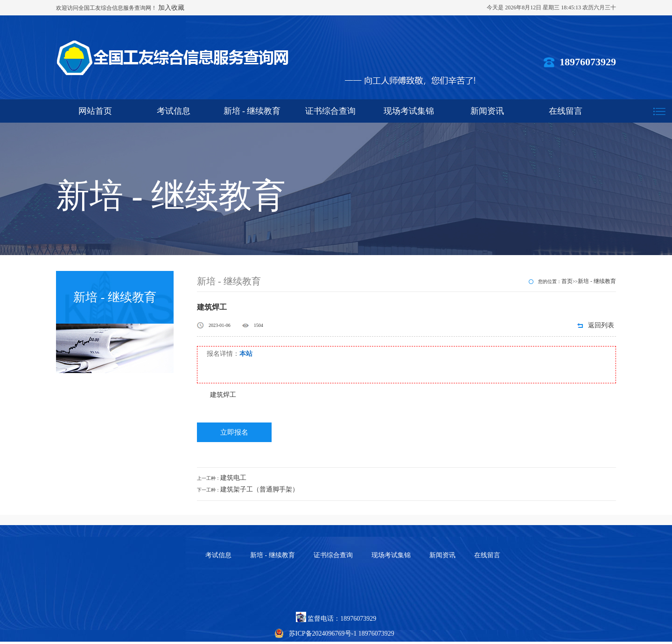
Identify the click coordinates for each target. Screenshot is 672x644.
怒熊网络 (13, 520)
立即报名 (234, 432)
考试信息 (174, 111)
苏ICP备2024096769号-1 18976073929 (342, 634)
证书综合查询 (330, 111)
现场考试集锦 (409, 111)
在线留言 (566, 111)
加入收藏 (171, 8)
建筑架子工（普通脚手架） (259, 489)
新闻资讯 (487, 111)
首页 (567, 281)
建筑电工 (233, 478)
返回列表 (601, 325)
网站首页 (95, 111)
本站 (246, 354)
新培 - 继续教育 (252, 111)
